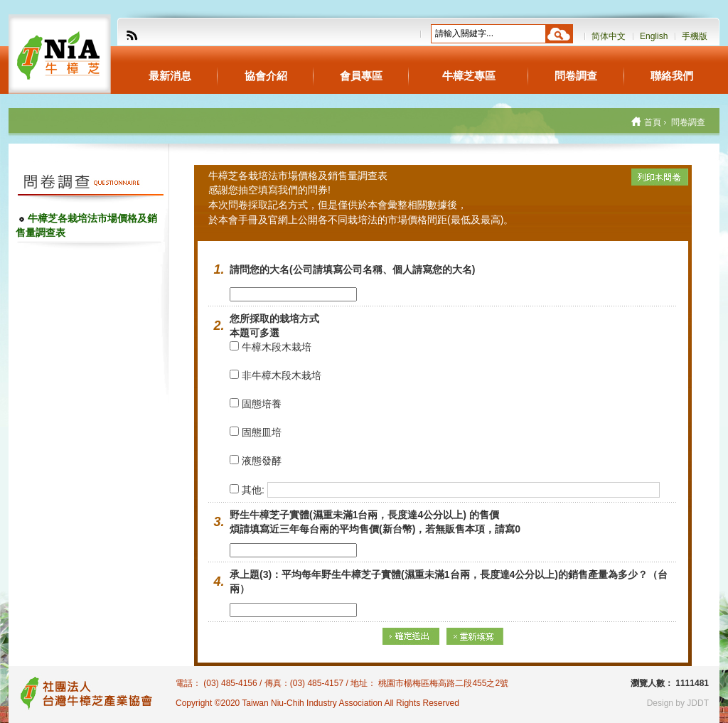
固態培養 (256, 404)
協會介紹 (266, 76)
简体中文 (609, 36)
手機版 (695, 36)
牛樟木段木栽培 (271, 347)
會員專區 (361, 76)
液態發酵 (256, 461)
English (654, 36)
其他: (248, 490)
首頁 (653, 122)
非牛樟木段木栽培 (275, 375)
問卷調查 (576, 76)
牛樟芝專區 (469, 76)
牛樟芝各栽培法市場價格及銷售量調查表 (86, 225)
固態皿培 (256, 432)
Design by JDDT (678, 703)
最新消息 (170, 76)
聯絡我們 (672, 76)
